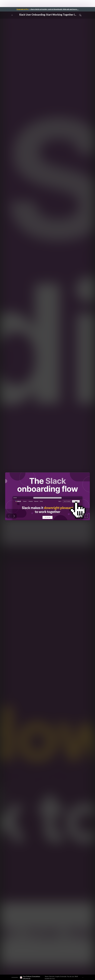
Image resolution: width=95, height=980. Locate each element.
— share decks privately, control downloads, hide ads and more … (47, 9)
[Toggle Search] (80, 15)
